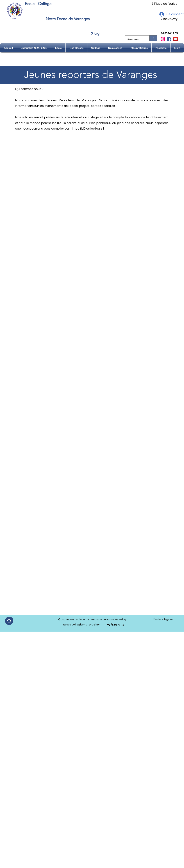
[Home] (9, 621)
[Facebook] (169, 39)
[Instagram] (163, 39)
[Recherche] (135, 39)
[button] (58, 48)
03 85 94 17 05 (169, 33)
